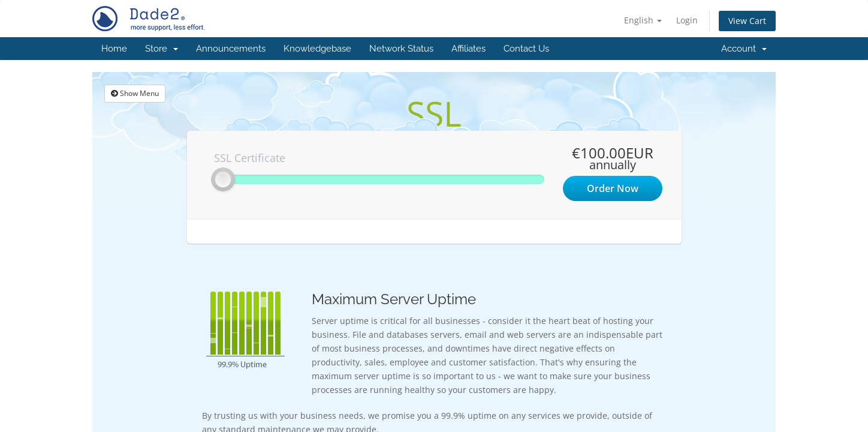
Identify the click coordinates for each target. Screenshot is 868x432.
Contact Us (526, 49)
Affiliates (468, 49)
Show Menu (135, 93)
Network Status (401, 49)
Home (114, 49)
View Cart (747, 21)
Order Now (613, 188)
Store (162, 49)
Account (744, 49)
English (643, 20)
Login (687, 20)
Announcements (231, 49)
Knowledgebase (317, 49)
